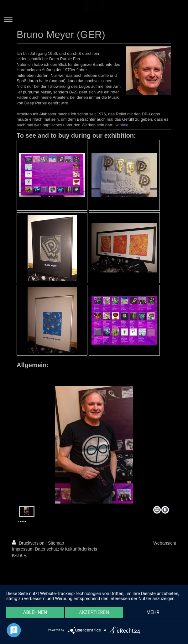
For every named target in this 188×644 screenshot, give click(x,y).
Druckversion (29, 543)
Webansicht (165, 543)
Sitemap (56, 543)
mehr (153, 612)
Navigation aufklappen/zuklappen (94, 20)
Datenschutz (47, 549)
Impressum (23, 549)
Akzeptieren (94, 612)
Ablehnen (35, 612)
